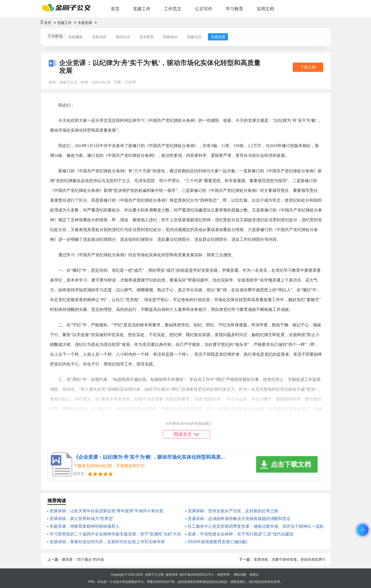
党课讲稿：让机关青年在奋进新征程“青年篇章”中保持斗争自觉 (107, 511)
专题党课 (85, 23)
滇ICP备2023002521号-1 (196, 575)
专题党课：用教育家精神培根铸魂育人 (85, 526)
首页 (115, 9)
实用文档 (265, 9)
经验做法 (170, 37)
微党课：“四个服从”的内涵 (83, 559)
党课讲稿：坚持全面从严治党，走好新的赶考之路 (233, 511)
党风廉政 (75, 37)
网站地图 (240, 575)
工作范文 (173, 9)
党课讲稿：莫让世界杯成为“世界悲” (82, 519)
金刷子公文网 (154, 575)
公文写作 (204, 9)
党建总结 (194, 37)
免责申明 (223, 575)
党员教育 (147, 37)
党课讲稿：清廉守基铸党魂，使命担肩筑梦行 (290, 559)
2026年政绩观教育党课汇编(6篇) (217, 542)
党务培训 (99, 37)
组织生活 (123, 37)
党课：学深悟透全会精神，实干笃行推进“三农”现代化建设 (241, 534)
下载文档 (308, 67)
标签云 (254, 575)
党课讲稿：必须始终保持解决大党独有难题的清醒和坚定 (239, 519)
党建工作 (142, 9)
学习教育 (234, 9)
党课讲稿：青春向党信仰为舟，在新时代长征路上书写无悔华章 (107, 542)
